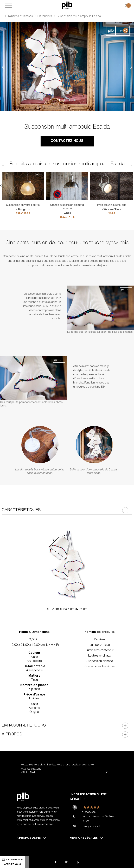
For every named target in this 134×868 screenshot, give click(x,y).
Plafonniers (45, 16)
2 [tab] (65, 100)
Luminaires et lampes (19, 16)
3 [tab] (70, 100)
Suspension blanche (100, 661)
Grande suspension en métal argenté (67, 209)
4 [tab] (75, 100)
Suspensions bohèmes (100, 667)
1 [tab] (59, 100)
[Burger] (9, 5)
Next (131, 67)
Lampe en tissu (100, 645)
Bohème (100, 640)
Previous (3, 67)
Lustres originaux (100, 656)
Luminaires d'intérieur (100, 651)
